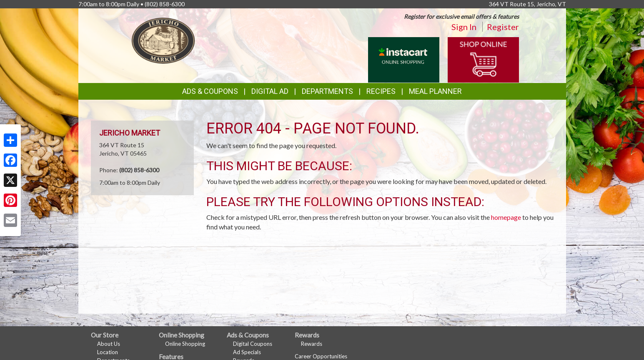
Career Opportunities (321, 356)
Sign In (464, 27)
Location (108, 352)
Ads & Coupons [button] (210, 91)
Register (503, 27)
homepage (506, 217)
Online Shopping (185, 344)
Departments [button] (327, 91)
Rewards (312, 344)
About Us (109, 344)
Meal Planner (435, 91)
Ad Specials (247, 352)
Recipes (381, 91)
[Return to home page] (163, 40)
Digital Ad (270, 91)
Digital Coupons (253, 344)
